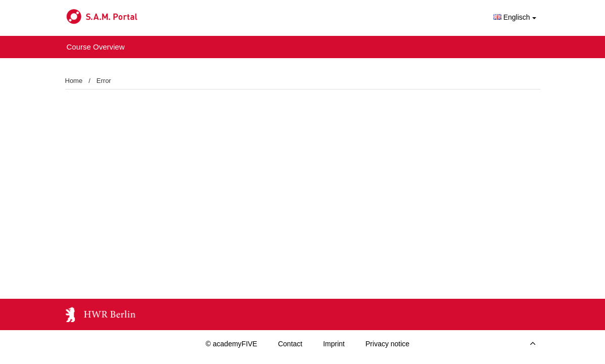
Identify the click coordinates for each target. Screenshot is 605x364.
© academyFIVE (231, 344)
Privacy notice (387, 344)
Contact (290, 344)
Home (74, 81)
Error (104, 81)
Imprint (334, 344)
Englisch (515, 17)
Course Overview (96, 47)
